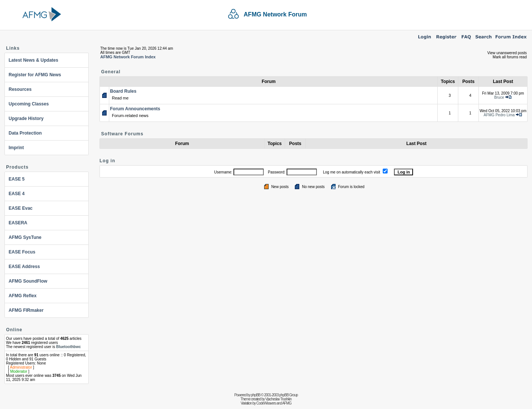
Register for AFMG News (35, 75)
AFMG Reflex (23, 296)
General (111, 72)
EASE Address (24, 267)
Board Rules (123, 91)
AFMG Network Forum (275, 14)
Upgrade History (26, 119)
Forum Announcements (135, 109)
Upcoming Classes (29, 104)
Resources (20, 89)
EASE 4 (17, 194)
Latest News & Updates (33, 60)
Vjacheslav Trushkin (278, 399)
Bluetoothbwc (68, 347)
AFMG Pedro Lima (499, 115)
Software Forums (122, 134)
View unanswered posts (507, 53)
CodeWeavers (266, 403)
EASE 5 (17, 179)
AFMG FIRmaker (26, 310)
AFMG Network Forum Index (128, 57)
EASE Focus (22, 252)
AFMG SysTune (25, 237)
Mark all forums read (510, 57)
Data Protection (25, 133)
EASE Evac (21, 208)
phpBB (256, 395)
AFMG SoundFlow (28, 281)
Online (14, 330)
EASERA (18, 223)
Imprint (16, 148)
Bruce (499, 97)
